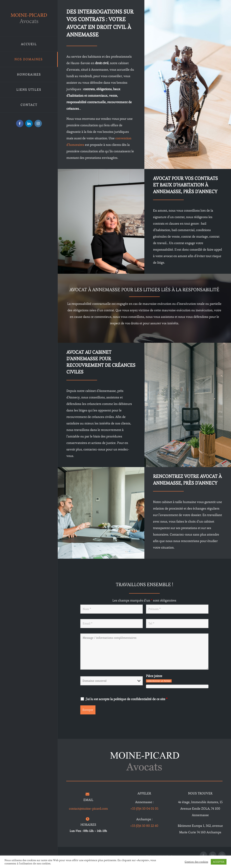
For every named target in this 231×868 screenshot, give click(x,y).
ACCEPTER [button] (219, 862)
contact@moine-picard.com (88, 808)
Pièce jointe (154, 676)
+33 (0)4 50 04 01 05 (144, 808)
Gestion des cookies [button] (196, 862)
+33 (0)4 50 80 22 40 (144, 826)
